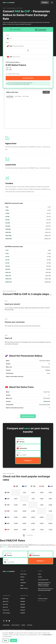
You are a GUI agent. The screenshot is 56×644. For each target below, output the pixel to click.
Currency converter (43, 599)
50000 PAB (8, 239)
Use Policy (30, 625)
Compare (45, 2)
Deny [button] (6, 640)
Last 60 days (10, 96)
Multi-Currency (24, 588)
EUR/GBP (23, 601)
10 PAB (7, 213)
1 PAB (7, 207)
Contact (40, 577)
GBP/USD (23, 604)
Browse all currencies (28, 416)
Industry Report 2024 (43, 580)
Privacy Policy (6, 625)
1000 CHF (8, 273)
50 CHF (7, 263)
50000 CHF (9, 282)
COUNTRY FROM (20, 440)
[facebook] (4, 621)
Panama (48, 370)
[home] (9, 3)
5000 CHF (8, 276)
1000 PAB (8, 229)
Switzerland (47, 401)
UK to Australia (6, 613)
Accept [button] (14, 640)
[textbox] (16, 46)
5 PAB (7, 210)
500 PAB (8, 226)
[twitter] (9, 621)
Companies (23, 583)
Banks (22, 585)
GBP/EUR (23, 599)
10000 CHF (8, 279)
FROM (7, 43)
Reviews (22, 577)
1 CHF (7, 250)
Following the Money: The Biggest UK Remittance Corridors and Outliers (44, 584)
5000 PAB (8, 232)
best (54, 545)
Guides (22, 580)
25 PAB (7, 217)
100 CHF (8, 266)
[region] (28, 223)
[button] (52, 2)
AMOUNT (8, 35)
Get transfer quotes (28, 78)
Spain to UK (6, 601)
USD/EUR (23, 613)
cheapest (5, 547)
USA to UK (5, 607)
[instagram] (7, 621)
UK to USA (5, 604)
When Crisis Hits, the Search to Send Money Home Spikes (45, 590)
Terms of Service (15, 625)
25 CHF (7, 260)
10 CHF (7, 257)
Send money (23, 574)
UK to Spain (6, 599)
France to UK (6, 610)
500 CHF (8, 269)
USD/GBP (23, 607)
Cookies (23, 625)
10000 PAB (8, 236)
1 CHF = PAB (9, 70)
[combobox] (28, 46)
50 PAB (7, 220)
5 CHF (7, 254)
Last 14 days (18, 96)
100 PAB (8, 223)
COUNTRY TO (20, 446)
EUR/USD (23, 610)
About (40, 574)
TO (6, 53)
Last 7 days (26, 96)
